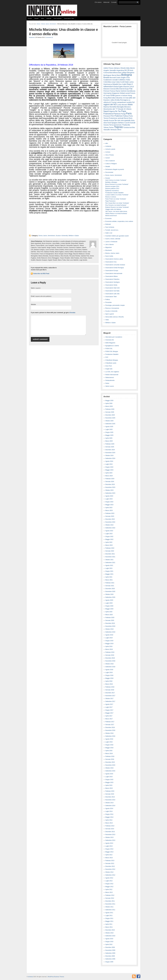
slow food (107, 123)
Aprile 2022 (109, 542)
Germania (107, 93)
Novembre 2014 (110, 800)
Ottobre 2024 (109, 456)
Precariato (108, 302)
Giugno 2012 (109, 884)
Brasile (106, 77)
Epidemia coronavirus (112, 191)
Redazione (32, 37)
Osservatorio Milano (112, 276)
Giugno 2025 (109, 432)
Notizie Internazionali (112, 375)
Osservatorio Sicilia (111, 285)
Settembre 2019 (110, 632)
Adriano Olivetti (120, 68)
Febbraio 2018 (110, 687)
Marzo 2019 (109, 649)
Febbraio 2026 (110, 409)
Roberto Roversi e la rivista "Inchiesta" (117, 207)
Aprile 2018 (109, 681)
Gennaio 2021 (110, 586)
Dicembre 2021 (110, 554)
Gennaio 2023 (110, 516)
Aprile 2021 (109, 577)
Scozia (111, 120)
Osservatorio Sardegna (112, 282)
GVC (107, 357)
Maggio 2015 (109, 782)
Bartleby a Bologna (111, 182)
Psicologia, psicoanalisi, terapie (115, 305)
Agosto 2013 (109, 843)
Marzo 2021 (109, 580)
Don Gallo (122, 84)
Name (36, 288)
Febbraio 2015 (110, 791)
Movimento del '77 (111, 109)
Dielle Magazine (110, 343)
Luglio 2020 (109, 603)
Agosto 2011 (109, 913)
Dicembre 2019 (110, 623)
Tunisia (126, 127)
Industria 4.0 (120, 98)
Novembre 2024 (110, 453)
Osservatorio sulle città (112, 294)
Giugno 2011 (109, 918)
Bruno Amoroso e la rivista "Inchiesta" (117, 184)
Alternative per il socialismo (114, 337)
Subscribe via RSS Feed (41, 274)
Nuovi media (109, 256)
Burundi (113, 77)
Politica (125, 116)
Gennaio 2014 (110, 829)
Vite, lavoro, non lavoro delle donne (116, 211)
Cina (128, 77)
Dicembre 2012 (110, 866)
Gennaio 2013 (110, 863)
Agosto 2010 (109, 939)
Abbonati (106, 2)
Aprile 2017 (109, 716)
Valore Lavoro (110, 386)
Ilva (109, 98)
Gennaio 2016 (110, 759)
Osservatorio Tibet (69, 18)
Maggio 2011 (109, 921)
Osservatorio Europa (112, 271)
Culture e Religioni (111, 164)
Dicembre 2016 (110, 727)
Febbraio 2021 (110, 583)
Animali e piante (110, 149)
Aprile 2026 (109, 403)
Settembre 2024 (110, 458)
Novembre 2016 (110, 730)
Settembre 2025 (110, 424)
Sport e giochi (110, 314)
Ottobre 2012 (109, 872)
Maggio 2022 (109, 539)
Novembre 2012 (110, 869)
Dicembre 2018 (110, 658)
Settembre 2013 (110, 840)
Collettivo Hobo (124, 80)
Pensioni (107, 116)
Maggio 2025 (109, 435)
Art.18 (127, 70)
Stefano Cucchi (124, 123)
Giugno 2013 (109, 849)
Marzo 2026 (109, 406)
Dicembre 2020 (110, 589)
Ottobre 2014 (109, 803)
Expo (127, 89)
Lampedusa (121, 102)
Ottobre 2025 (109, 421)
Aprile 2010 (109, 944)
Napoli (106, 111)
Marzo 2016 (109, 754)
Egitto (121, 87)
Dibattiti (36, 18)
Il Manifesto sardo (111, 363)
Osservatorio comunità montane (115, 265)
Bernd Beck (116, 75)
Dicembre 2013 (110, 832)
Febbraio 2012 (110, 895)
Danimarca (108, 84)
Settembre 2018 (110, 667)
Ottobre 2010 (109, 933)
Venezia (113, 130)
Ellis (117, 89)
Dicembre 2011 (110, 901)
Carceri (108, 158)
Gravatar (72, 313)
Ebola (116, 87)
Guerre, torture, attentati (113, 239)
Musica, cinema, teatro (112, 253)
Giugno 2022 (109, 537)
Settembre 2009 (110, 953)
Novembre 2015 (110, 765)
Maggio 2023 (109, 505)
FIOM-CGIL (109, 349)
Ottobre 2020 (109, 594)
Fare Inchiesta (58, 18)
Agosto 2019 (109, 635)
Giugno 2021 (109, 571)
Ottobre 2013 (109, 837)
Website (33, 304)
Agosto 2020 (109, 600)
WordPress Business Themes (56, 977)
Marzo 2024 (109, 476)
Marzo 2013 (109, 858)
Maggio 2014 (109, 817)
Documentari (109, 172)
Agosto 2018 (109, 670)
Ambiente (108, 146)
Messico (127, 107)
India (113, 98)
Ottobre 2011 (109, 907)
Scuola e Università (62, 236)
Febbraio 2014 (110, 826)
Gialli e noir (109, 233)
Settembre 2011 (110, 910)
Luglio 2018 (109, 673)
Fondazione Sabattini (112, 354)
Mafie (130, 105)
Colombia (107, 82)
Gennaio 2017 (110, 725)
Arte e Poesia (109, 155)
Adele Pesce (108, 68)
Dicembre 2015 (110, 762)
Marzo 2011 (109, 927)
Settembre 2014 (110, 806)
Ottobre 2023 (109, 490)
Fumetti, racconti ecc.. (112, 230)
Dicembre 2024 (110, 450)
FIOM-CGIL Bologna (112, 351)
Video (43, 18)
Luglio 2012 (109, 881)
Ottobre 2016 (109, 733)
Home (38, 24)
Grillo (113, 95)
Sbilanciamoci (110, 378)
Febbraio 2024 (110, 479)
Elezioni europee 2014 (112, 186)
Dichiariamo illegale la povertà (115, 169)
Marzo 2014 (109, 823)
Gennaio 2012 (110, 898)
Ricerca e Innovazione (112, 308)
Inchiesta (30, 977)
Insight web (109, 369)
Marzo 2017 (109, 719)
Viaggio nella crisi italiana (113, 209)
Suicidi (133, 123)
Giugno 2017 (109, 710)
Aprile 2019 (109, 646)
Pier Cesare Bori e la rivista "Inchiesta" (117, 203)
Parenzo (117, 114)
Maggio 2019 (109, 644)
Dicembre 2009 (110, 947)
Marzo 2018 (109, 684)
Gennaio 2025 (110, 447)
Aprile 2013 (109, 855)
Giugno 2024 (109, 467)
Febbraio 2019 (110, 652)
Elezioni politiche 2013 (112, 189)
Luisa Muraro (122, 105)
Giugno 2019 (109, 641)
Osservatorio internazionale (114, 273)
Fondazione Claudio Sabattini (114, 193)
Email (41, 296)
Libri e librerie (109, 245)
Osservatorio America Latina (114, 259)
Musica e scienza (111, 197)
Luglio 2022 (109, 534)
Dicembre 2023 (110, 484)
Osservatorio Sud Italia (112, 291)
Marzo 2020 (109, 615)
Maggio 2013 (109, 852)
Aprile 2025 (109, 438)
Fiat (131, 89)
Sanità (106, 120)
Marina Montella (110, 107)
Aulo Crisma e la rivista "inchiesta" (116, 180)
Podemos (118, 116)
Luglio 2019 (109, 638)
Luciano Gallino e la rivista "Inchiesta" (117, 195)
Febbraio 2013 (110, 861)
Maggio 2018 (109, 678)
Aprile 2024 (109, 473)
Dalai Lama (129, 82)
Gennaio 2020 (110, 620)
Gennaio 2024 (110, 482)
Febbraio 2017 (110, 722)
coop (113, 82)
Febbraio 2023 (110, 513)
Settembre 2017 (110, 701)
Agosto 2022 (109, 531)
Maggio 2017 (109, 713)
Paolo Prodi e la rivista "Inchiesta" (116, 199)
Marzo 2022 (109, 545)
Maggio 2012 (109, 887)
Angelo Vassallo (110, 70)
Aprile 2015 (109, 785)
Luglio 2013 (109, 846)
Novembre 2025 (110, 418)
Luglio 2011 (109, 916)
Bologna (127, 75)
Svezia (106, 125)
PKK (112, 116)
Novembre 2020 (110, 591)
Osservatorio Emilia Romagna (115, 268)
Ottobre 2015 (109, 768)
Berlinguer (107, 75)
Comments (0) (49, 37)
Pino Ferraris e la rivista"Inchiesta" (116, 205)
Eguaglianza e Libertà (112, 346)
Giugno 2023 (109, 502)
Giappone (116, 93)
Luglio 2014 (109, 811)
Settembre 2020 (110, 597)
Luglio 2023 (109, 499)
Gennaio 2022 (110, 551)
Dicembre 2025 (110, 415)
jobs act (132, 98)
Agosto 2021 (109, 565)
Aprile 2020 (109, 612)
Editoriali (49, 18)
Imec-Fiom (109, 366)
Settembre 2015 (110, 771)
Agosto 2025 (109, 427)
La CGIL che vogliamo (112, 372)
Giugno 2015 (109, 780)
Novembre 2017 (110, 696)
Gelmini (124, 91)
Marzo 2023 (109, 510)
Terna (111, 125)
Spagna (114, 123)
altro (107, 143)
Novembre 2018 (110, 661)
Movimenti (108, 250)
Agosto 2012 (109, 878)
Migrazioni (108, 247)
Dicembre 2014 (110, 797)
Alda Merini (130, 68)
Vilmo (119, 130)
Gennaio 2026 (110, 412)
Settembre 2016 (110, 736)
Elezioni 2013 (129, 87)
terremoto (118, 125)
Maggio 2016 (109, 748)
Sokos (107, 383)
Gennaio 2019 (110, 655)
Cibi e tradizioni (110, 161)
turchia (132, 127)
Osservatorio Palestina (112, 279)
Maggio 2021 (109, 574)
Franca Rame (115, 91)
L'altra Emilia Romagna (119, 100)
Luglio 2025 (109, 429)
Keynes (106, 100)
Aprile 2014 (109, 820)
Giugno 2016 (109, 745)
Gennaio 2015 (110, 794)
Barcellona (113, 73)
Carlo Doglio (121, 77)
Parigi (123, 114)
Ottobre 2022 (109, 525)
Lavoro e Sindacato (111, 242)
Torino (111, 127)
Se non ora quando (123, 120)
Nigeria (112, 111)
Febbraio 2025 (110, 444)
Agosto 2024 (109, 461)
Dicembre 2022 (110, 519)
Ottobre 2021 (109, 560)
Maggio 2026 (109, 401)
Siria (133, 120)
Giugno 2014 (109, 814)
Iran (127, 98)
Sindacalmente (110, 380)
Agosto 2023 (109, 496)
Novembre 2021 (110, 557)
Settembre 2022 (110, 528)
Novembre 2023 (110, 487)
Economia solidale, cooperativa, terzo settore (119, 221)
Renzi (126, 118)
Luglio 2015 (109, 777)
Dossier (30, 18)
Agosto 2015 (109, 774)
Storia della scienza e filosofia (114, 317)
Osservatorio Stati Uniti (112, 288)
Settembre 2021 (110, 563)
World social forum (111, 216)
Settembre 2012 (110, 875)
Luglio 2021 (109, 568)
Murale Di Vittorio (125, 109)
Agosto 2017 (109, 704)
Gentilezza (131, 91)
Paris (129, 113)
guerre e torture (121, 95)
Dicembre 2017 (110, 693)
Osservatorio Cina (111, 262)
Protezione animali (116, 118)
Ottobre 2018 (109, 664)
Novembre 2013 (110, 835)
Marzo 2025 (109, 441)
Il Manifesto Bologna (112, 360)
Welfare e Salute (74, 236)
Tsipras (118, 127)
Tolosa (106, 127)
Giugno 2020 (109, 606)
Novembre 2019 (110, 626)
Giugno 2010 (109, 942)
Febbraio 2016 (110, 756)
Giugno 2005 (109, 962)
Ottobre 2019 (109, 629)
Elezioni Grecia (109, 89)
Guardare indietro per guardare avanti (117, 236)
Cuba (118, 82)
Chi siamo (98, 2)
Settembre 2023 (110, 493)
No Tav (118, 111)
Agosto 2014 (109, 808)
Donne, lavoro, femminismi (49, 24)
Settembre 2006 (110, 959)
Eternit (122, 89)
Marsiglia (120, 107)
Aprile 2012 (109, 889)
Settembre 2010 (110, 936)
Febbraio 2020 (110, 618)
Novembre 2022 (110, 522)
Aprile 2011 (109, 924)
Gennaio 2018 (110, 690)
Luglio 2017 (109, 707)
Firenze (106, 91)
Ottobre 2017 (109, 699)
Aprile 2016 (109, 751)
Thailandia (126, 125)
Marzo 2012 (109, 892)
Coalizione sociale (111, 80)
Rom (131, 118)
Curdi (122, 82)
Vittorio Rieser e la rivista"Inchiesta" (116, 214)
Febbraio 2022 (110, 548)
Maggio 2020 (109, 609)
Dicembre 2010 (110, 930)
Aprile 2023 (109, 508)
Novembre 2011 (110, 904)
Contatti (114, 2)
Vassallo (107, 130)
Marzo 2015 (109, 788)
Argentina (120, 70)
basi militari (122, 73)
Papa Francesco (110, 201)
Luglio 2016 (109, 742)
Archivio (108, 152)
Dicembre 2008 (110, 956)
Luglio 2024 (109, 464)
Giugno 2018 (109, 675)
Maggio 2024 (109, 470)
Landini (129, 102)
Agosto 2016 (109, 739)
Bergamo (131, 73)
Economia (108, 218)
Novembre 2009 (110, 950)
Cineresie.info (110, 340)
